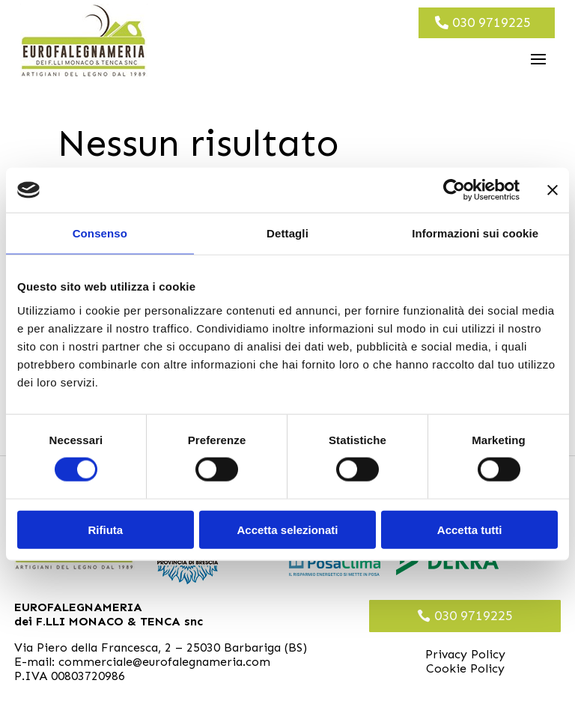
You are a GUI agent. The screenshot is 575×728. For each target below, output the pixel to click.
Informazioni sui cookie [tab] (475, 233)
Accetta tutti (470, 529)
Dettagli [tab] (287, 233)
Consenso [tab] (100, 233)
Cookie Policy (465, 668)
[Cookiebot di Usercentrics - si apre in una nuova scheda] (454, 190)
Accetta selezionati (287, 529)
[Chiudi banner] (553, 190)
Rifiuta (105, 529)
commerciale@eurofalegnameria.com (164, 662)
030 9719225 (492, 22)
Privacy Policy (465, 654)
